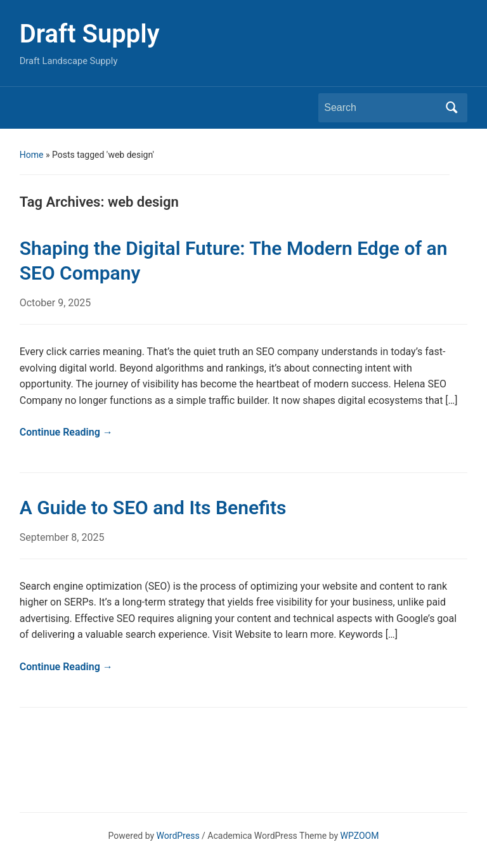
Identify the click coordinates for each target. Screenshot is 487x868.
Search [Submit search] (451, 108)
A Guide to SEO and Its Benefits (153, 508)
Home (32, 155)
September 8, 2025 (62, 537)
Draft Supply (90, 34)
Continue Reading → (66, 432)
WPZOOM (360, 836)
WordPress (178, 836)
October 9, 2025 (55, 303)
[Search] (381, 108)
